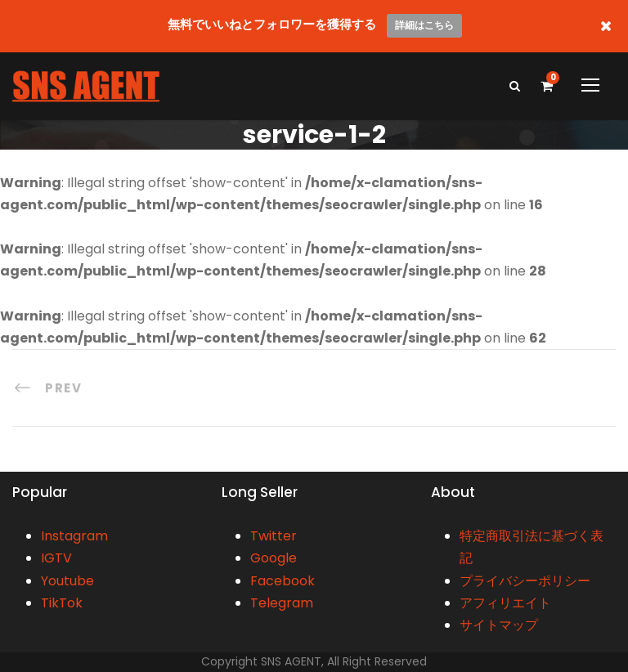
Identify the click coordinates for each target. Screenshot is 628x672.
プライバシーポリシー (525, 581)
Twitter (274, 536)
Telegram (282, 603)
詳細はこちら (424, 25)
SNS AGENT (291, 661)
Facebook (283, 581)
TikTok (62, 603)
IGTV (56, 558)
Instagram (74, 536)
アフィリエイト (505, 603)
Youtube (67, 581)
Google (274, 558)
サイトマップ (499, 625)
